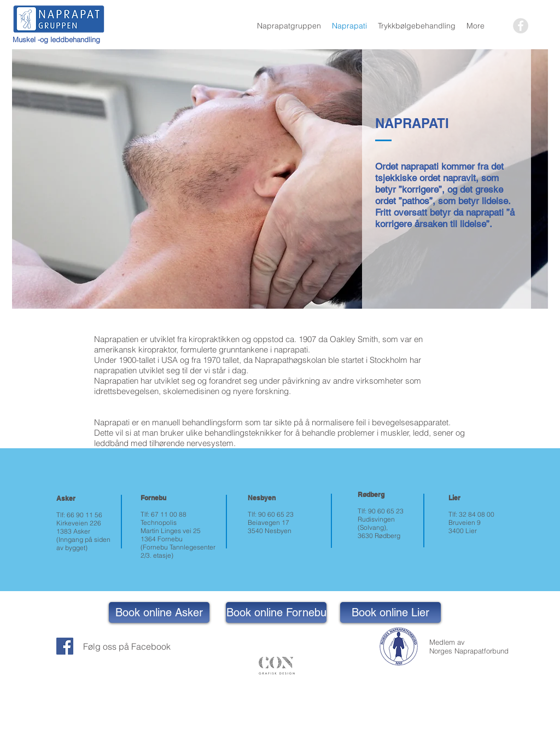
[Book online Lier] (390, 612)
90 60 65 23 (276, 514)
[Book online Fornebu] (276, 612)
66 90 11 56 (84, 515)
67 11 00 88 (169, 514)
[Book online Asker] (159, 612)
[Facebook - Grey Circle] (521, 26)
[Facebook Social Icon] (65, 646)
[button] (289, 26)
